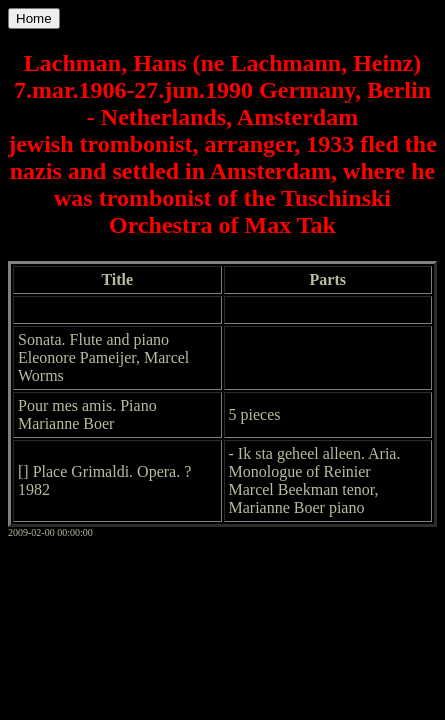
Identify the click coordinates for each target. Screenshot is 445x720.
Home (34, 18)
